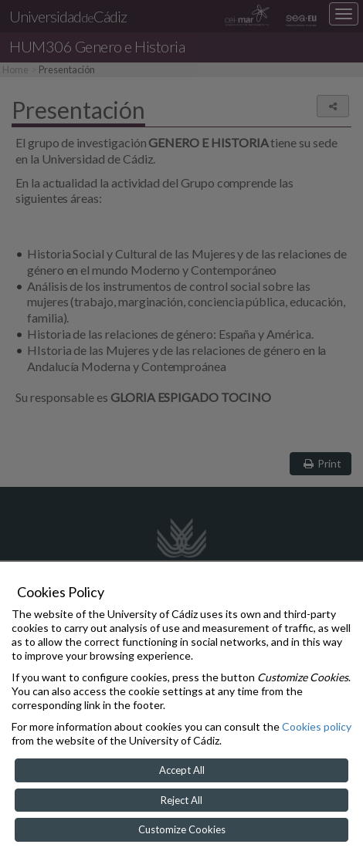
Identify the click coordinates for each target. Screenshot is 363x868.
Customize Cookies (182, 829)
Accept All (182, 770)
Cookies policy (317, 726)
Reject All (181, 800)
